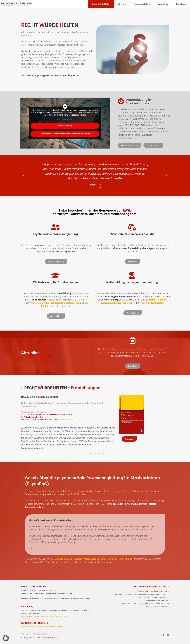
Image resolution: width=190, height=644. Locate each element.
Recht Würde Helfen (101, 4)
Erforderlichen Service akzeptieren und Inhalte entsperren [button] (65, 134)
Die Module (129, 303)
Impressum (25, 634)
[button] (24, 175)
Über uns (122, 4)
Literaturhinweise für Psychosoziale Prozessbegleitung (42, 627)
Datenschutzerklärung (42, 634)
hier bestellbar (67, 420)
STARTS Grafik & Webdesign (47, 638)
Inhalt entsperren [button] (65, 126)
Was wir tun (163, 4)
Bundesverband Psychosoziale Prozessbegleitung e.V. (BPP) (44, 616)
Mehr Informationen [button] (65, 119)
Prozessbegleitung (142, 4)
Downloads (181, 4)
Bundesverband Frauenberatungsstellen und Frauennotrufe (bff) (135, 349)
